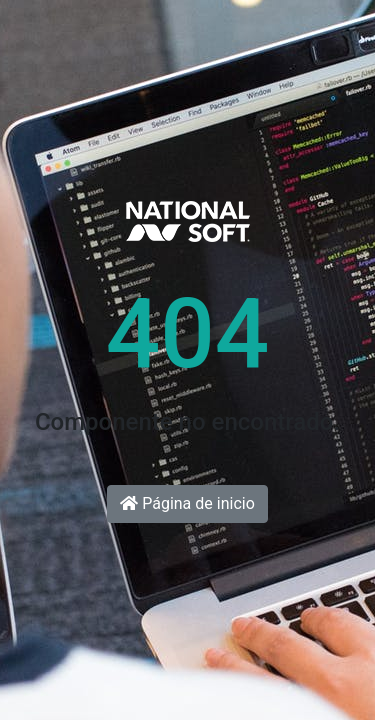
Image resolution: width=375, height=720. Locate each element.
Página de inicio (187, 503)
